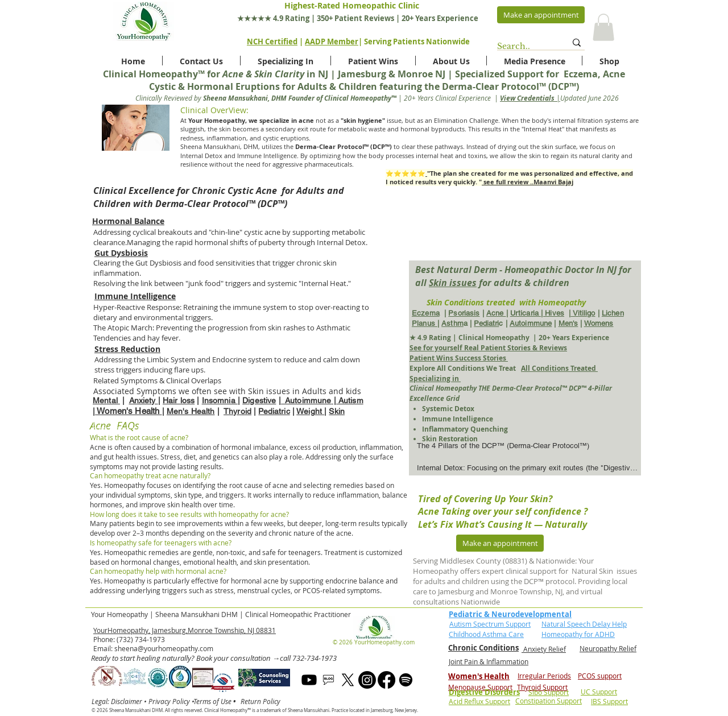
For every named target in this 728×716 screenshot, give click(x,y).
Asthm (452, 323)
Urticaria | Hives (537, 313)
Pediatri (486, 323)
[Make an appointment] (541, 15)
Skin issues (453, 283)
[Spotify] (406, 680)
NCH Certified (272, 42)
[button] (603, 27)
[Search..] (523, 47)
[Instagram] (367, 680)
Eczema (426, 313)
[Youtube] (309, 680)
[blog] (328, 680)
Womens (599, 323)
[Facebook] (386, 680)
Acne (496, 313)
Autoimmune (531, 323)
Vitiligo (583, 313)
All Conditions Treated (559, 368)
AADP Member (332, 42)
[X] (348, 680)
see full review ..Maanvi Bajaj (528, 182)
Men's (568, 323)
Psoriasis (464, 313)
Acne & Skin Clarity (263, 74)
